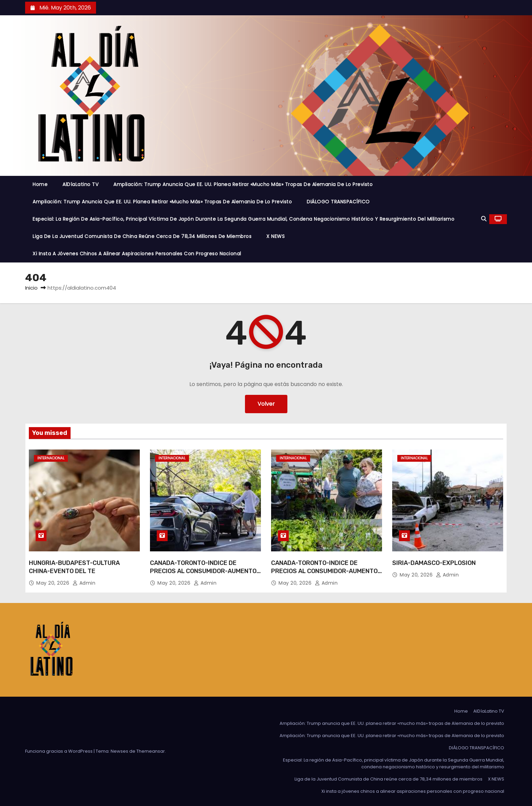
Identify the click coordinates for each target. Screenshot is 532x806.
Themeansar (151, 751)
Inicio (31, 288)
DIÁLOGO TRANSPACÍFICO (338, 202)
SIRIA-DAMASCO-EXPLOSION (434, 563)
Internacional (51, 458)
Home (40, 184)
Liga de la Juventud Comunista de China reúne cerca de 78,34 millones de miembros (142, 236)
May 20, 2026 (54, 583)
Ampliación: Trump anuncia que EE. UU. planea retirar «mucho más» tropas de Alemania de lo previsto (243, 184)
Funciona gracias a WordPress (59, 751)
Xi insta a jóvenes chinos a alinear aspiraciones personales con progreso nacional (137, 254)
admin (84, 583)
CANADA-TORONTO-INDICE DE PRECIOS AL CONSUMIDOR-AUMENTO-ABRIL (205, 571)
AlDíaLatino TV (80, 184)
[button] (484, 219)
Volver (266, 404)
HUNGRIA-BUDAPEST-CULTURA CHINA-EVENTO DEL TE (74, 567)
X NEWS (275, 236)
